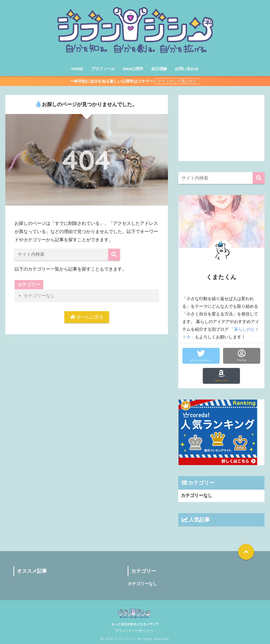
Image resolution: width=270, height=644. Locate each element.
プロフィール (103, 69)
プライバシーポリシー (134, 631)
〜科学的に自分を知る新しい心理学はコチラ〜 (112, 81)
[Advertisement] (221, 128)
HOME (77, 69)
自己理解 (159, 69)
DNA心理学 (133, 69)
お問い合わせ (187, 69)
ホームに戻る (87, 317)
